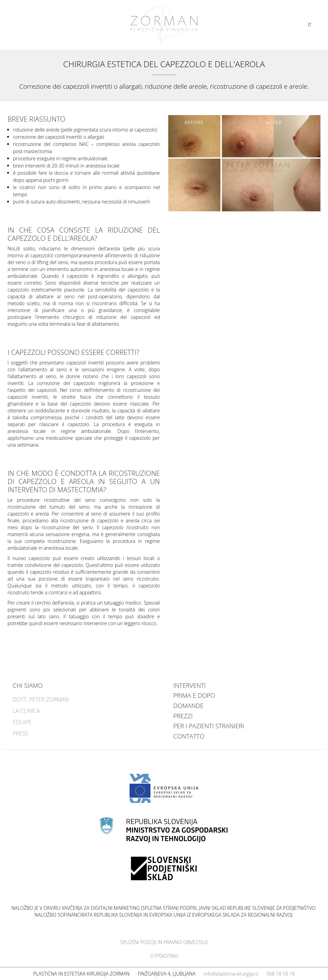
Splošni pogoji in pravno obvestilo (164, 942)
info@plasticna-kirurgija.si (231, 974)
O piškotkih (164, 956)
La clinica (26, 711)
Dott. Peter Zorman (41, 699)
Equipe (22, 722)
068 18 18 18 (281, 974)
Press (20, 733)
